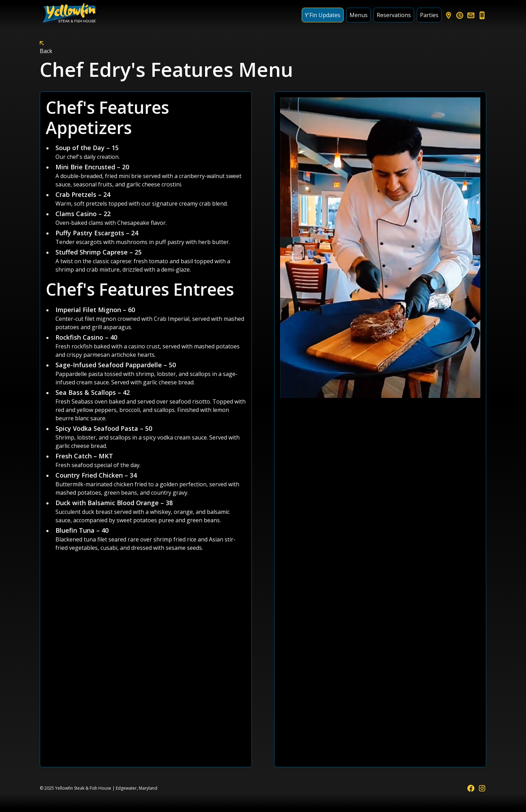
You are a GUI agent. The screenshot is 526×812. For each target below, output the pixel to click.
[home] (70, 15)
